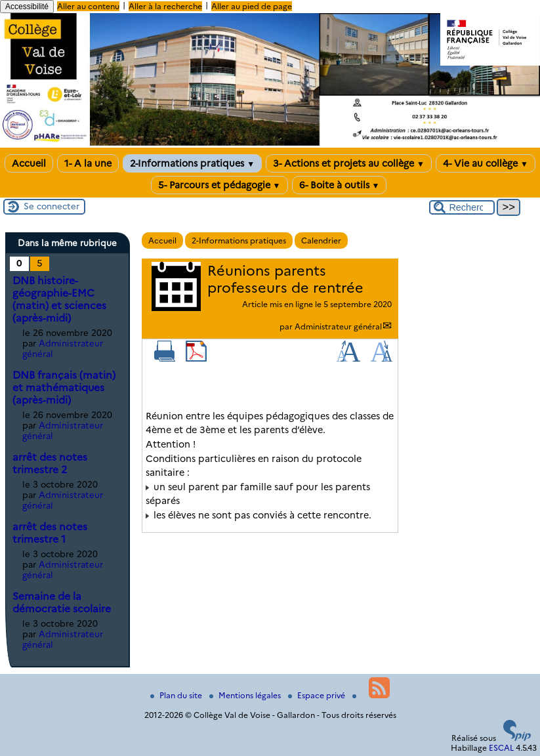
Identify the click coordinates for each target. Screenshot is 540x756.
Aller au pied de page (252, 6)
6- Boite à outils (340, 185)
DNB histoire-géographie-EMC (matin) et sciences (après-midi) (59, 299)
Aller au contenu (88, 6)
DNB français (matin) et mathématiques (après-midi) (64, 388)
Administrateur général (338, 326)
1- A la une (88, 163)
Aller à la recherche (165, 6)
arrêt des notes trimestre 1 (50, 533)
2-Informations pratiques (192, 163)
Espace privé (318, 695)
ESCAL (501, 748)
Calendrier (321, 241)
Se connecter (52, 206)
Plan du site (177, 695)
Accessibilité (27, 7)
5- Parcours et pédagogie (219, 185)
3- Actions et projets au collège (349, 163)
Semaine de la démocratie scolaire (62, 602)
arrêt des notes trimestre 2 (50, 463)
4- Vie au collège (486, 163)
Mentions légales (246, 695)
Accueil (29, 163)
